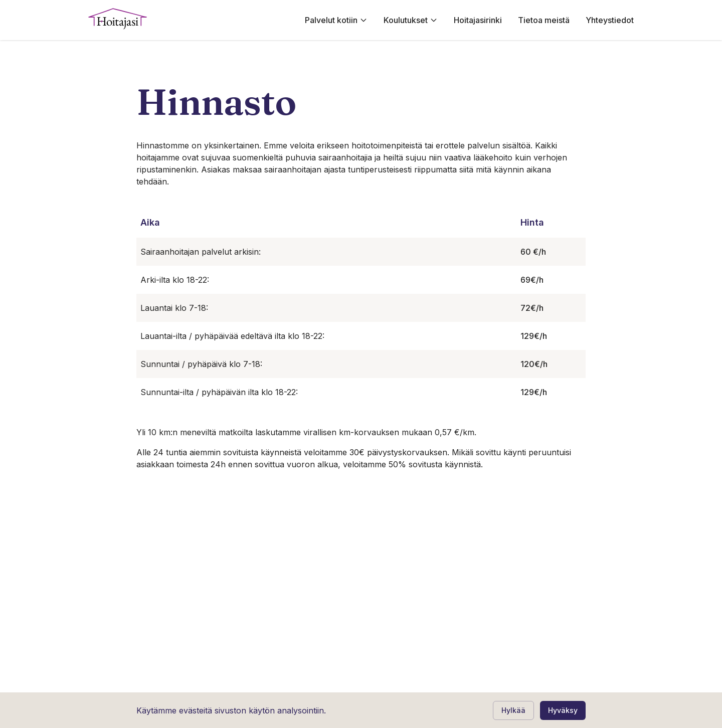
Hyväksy (563, 710)
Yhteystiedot (610, 20)
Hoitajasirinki (478, 20)
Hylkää (513, 710)
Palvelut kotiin (336, 20)
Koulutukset (411, 20)
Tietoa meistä (544, 20)
